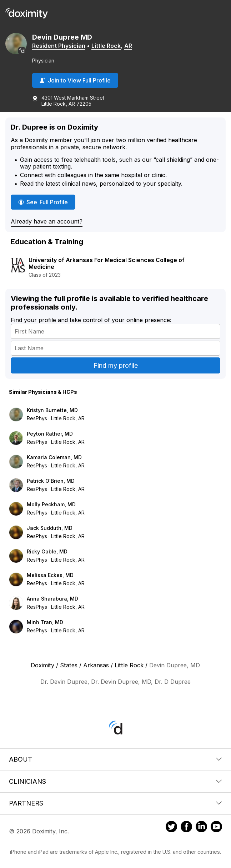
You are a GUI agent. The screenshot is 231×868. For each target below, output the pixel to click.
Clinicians (115, 781)
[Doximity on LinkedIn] (201, 828)
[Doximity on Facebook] (186, 828)
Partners (115, 803)
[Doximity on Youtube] (216, 828)
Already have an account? (47, 221)
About (115, 759)
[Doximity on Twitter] (171, 828)
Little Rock (106, 46)
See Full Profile (47, 202)
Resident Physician (59, 46)
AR (128, 46)
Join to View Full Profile (75, 80)
